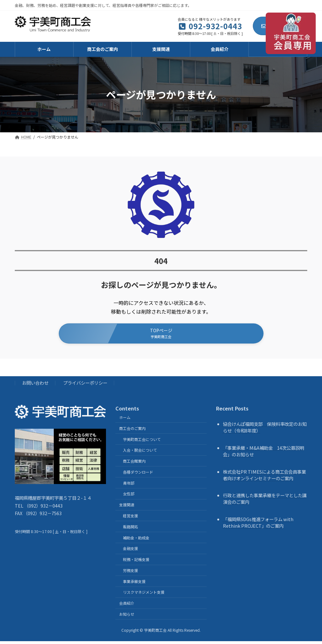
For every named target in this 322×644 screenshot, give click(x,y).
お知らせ (127, 617)
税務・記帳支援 (136, 562)
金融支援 (130, 551)
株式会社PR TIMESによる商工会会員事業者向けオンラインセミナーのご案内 (264, 478)
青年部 (129, 486)
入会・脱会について (140, 453)
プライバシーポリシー (85, 385)
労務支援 (130, 573)
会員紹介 (127, 606)
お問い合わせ (35, 385)
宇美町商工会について (142, 442)
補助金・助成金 (136, 540)
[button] (161, 335)
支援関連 (127, 507)
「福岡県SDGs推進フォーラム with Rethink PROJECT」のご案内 (258, 525)
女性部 (129, 497)
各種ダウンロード (138, 475)
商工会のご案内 (132, 431)
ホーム (125, 420)
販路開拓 (130, 529)
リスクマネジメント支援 (144, 595)
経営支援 (130, 518)
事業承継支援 (134, 584)
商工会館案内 (134, 464)
